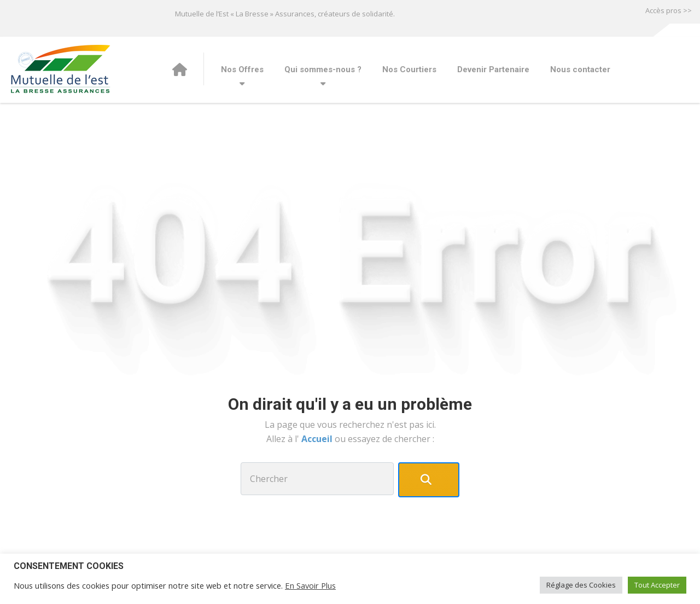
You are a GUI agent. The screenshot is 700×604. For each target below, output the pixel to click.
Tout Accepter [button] (657, 585)
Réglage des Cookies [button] (581, 585)
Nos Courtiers (409, 69)
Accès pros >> (669, 10)
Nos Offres (242, 69)
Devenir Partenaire (493, 69)
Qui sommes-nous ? (323, 69)
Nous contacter (580, 69)
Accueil (318, 439)
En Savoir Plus (310, 585)
